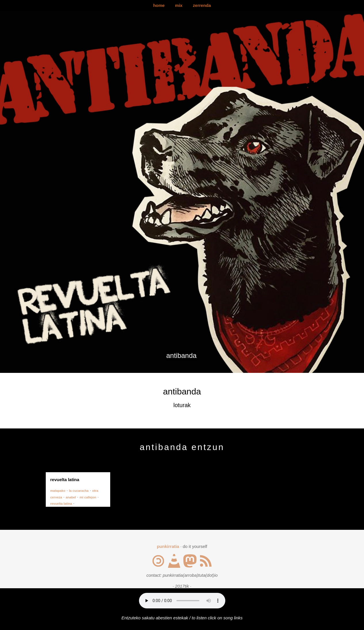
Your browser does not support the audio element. (182, 601)
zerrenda (202, 5)
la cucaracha (79, 491)
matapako (58, 491)
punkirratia (168, 546)
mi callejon (88, 497)
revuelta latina (61, 504)
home (159, 5)
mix (179, 5)
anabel (71, 497)
